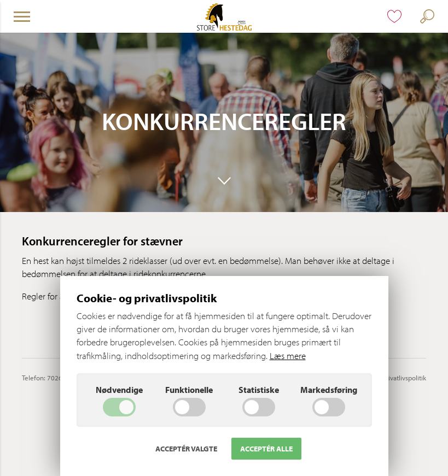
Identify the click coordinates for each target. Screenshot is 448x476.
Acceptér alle (266, 449)
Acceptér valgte (186, 449)
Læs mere (288, 355)
